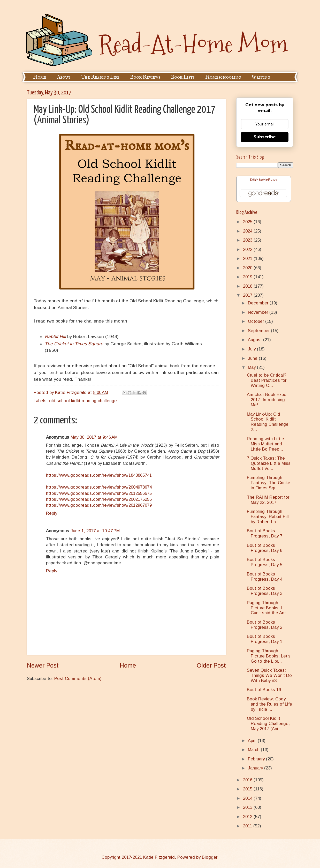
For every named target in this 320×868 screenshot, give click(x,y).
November (259, 312)
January (256, 768)
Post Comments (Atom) (78, 679)
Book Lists (183, 77)
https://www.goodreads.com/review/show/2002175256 (99, 499)
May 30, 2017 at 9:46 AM (94, 437)
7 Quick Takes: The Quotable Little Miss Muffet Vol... (269, 463)
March (254, 750)
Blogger (209, 857)
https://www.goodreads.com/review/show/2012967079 (99, 505)
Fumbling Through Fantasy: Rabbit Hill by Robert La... (268, 517)
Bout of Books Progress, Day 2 (265, 625)
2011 (248, 826)
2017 (248, 295)
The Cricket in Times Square (74, 344)
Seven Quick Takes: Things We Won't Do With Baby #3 (269, 675)
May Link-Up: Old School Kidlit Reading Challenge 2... (268, 422)
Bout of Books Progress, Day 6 (265, 548)
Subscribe (265, 137)
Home (40, 77)
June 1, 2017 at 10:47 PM (95, 531)
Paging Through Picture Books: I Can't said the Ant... (268, 608)
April (253, 741)
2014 (248, 798)
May (252, 367)
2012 (248, 817)
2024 (248, 231)
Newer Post (43, 665)
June (253, 358)
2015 (248, 789)
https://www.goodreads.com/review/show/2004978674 (99, 487)
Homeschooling (223, 77)
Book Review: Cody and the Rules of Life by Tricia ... (269, 704)
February (257, 759)
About (64, 77)
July (252, 349)
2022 (248, 249)
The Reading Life (100, 77)
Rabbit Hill (55, 336)
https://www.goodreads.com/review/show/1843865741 (99, 475)
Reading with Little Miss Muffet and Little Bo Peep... (265, 444)
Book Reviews (145, 77)
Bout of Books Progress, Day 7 (265, 533)
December (259, 303)
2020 (248, 268)
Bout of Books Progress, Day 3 (265, 591)
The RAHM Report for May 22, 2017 (268, 500)
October (257, 321)
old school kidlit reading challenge (83, 401)
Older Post (211, 665)
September (259, 331)
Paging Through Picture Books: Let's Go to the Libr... (269, 656)
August (256, 340)
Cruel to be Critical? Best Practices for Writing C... (267, 380)
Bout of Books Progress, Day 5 (265, 562)
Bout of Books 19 (264, 690)
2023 (248, 240)
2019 (248, 277)
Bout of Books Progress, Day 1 (265, 639)
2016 (248, 780)
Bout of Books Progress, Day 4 (265, 577)
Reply (52, 513)
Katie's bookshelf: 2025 (264, 180)
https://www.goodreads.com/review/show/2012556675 (99, 493)
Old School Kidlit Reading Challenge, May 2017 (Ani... (268, 724)
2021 (248, 259)
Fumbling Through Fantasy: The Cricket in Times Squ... (269, 483)
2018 (248, 286)
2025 (248, 222)
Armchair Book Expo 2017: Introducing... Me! (268, 400)
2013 (248, 807)
